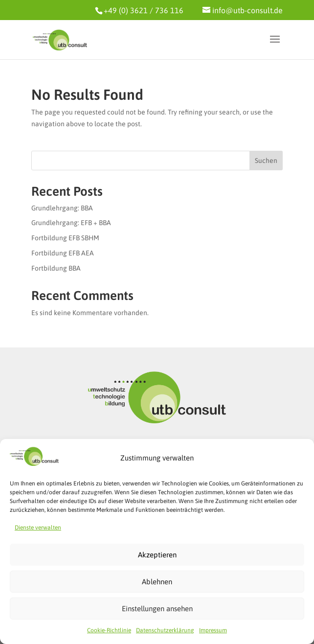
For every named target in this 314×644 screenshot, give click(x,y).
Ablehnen (157, 582)
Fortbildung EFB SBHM (65, 238)
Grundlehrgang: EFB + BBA (71, 223)
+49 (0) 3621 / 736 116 (144, 10)
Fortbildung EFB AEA (63, 253)
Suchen (266, 161)
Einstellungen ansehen (157, 609)
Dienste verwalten (38, 528)
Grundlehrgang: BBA (62, 208)
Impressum (213, 630)
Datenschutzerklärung (165, 630)
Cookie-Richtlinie (109, 630)
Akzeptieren (157, 555)
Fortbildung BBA (56, 268)
